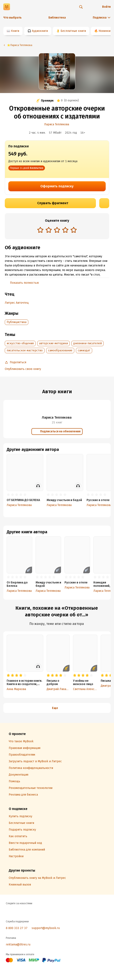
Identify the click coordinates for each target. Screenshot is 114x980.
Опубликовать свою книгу (23, 369)
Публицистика (17, 322)
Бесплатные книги (73, 31)
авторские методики (53, 343)
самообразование (60, 350)
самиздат (84, 350)
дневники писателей (87, 343)
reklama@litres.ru (18, 945)
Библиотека (57, 18)
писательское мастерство (25, 350)
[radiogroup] (57, 230)
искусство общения (20, 343)
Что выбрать (12, 18)
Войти (106, 7)
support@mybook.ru (46, 928)
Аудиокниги (40, 31)
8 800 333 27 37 (17, 928)
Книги (15, 31)
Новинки (105, 31)
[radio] (40, 230)
